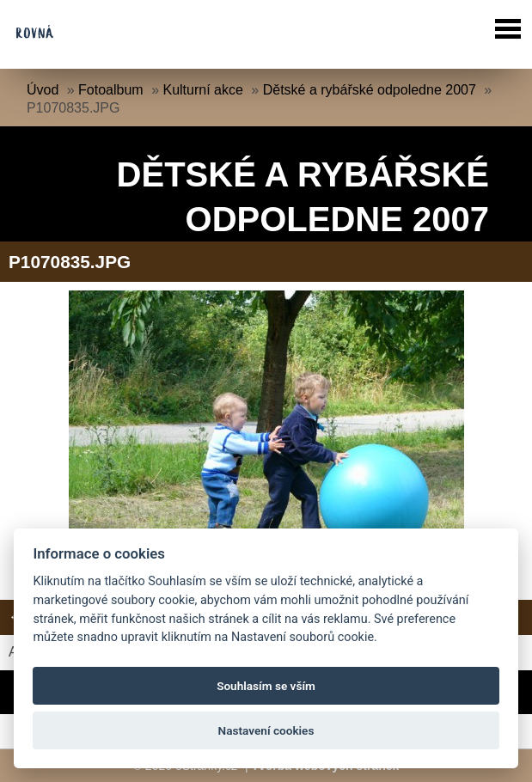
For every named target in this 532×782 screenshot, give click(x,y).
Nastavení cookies (266, 730)
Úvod (43, 90)
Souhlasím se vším (266, 686)
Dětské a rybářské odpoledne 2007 (370, 90)
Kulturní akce (202, 90)
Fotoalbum (111, 90)
